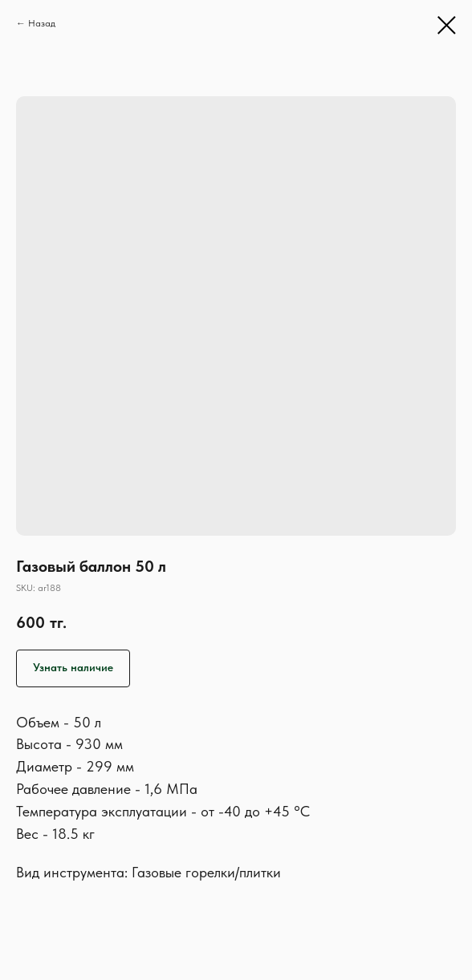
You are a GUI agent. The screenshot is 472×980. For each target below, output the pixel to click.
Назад (42, 23)
